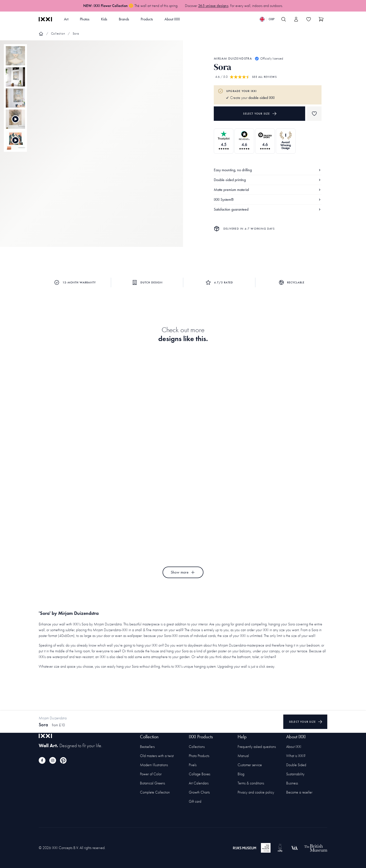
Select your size (260, 114)
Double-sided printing (268, 180)
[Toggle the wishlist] (309, 19)
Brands (124, 19)
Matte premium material (268, 190)
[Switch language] (267, 19)
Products (147, 19)
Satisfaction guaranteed (268, 209)
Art (66, 19)
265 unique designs (213, 6)
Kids (104, 19)
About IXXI (172, 19)
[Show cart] (321, 19)
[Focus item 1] (91, 148)
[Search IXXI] (284, 19)
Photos (85, 19)
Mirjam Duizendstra (233, 58)
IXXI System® (268, 199)
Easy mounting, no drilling (268, 170)
